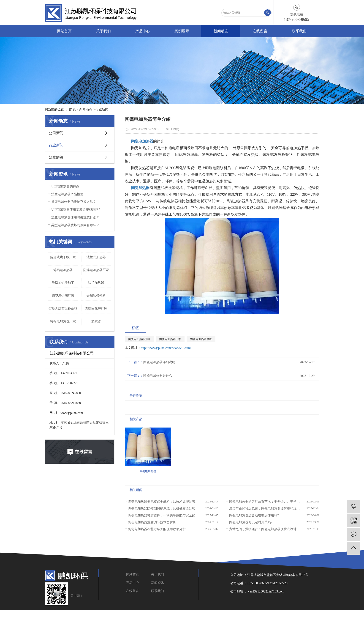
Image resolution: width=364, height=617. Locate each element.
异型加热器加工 (63, 283)
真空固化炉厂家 (96, 308)
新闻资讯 (158, 583)
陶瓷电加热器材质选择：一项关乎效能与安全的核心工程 (168, 515)
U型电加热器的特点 (65, 186)
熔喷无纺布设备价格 (63, 308)
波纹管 (96, 321)
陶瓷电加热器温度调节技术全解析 (152, 522)
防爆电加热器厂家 (96, 270)
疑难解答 (56, 157)
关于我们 (103, 31)
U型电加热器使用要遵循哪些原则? (76, 210)
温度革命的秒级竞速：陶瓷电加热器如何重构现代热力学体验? (273, 509)
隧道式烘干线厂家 (63, 257)
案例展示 (182, 31)
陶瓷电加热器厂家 (170, 339)
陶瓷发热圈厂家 (63, 296)
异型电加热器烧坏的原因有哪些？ (75, 225)
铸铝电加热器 (63, 270)
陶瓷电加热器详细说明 (159, 362)
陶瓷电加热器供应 (201, 339)
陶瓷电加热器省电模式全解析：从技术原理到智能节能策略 (170, 502)
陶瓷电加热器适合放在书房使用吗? (254, 515)
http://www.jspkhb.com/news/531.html (166, 348)
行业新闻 (102, 109)
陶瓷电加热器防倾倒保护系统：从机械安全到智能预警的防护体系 (173, 509)
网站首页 (64, 31)
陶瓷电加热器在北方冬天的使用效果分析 (157, 529)
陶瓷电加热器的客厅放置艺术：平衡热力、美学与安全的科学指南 (274, 502)
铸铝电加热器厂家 (63, 321)
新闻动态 (221, 31)
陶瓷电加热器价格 (139, 339)
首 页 (72, 109)
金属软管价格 (96, 296)
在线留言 (260, 31)
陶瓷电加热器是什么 (158, 376)
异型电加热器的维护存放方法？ (74, 202)
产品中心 (143, 31)
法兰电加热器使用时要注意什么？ (75, 217)
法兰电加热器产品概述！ (69, 194)
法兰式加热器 (96, 257)
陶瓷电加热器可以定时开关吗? (251, 522)
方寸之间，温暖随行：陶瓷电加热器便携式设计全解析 (268, 529)
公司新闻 (56, 133)
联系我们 (299, 31)
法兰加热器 (96, 283)
